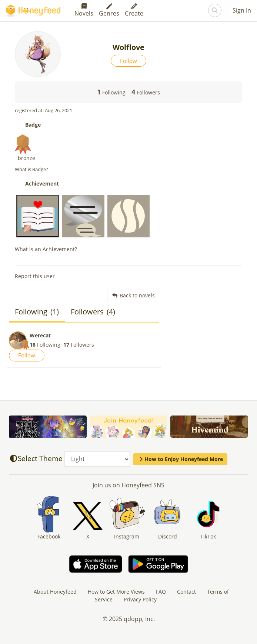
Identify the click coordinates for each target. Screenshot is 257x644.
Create (134, 10)
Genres (109, 10)
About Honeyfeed (55, 592)
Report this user (35, 276)
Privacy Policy (140, 599)
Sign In (242, 10)
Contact (186, 592)
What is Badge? (31, 169)
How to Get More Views (116, 592)
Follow (128, 61)
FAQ (161, 592)
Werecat (40, 335)
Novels (84, 10)
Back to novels (133, 295)
